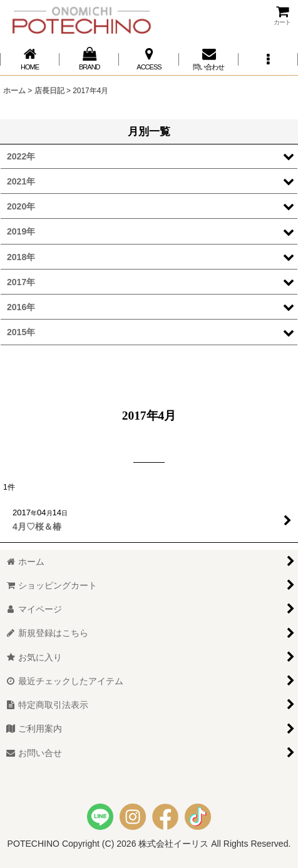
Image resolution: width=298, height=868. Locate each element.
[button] (268, 59)
